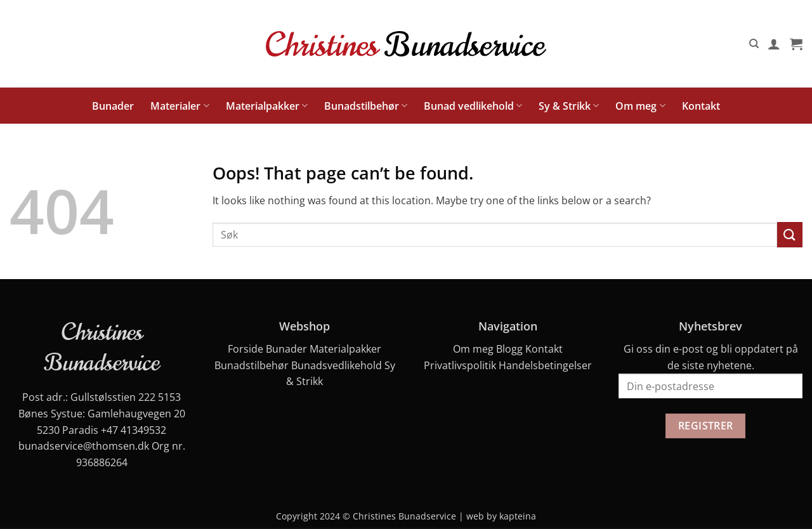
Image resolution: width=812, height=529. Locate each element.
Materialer (180, 106)
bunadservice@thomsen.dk (84, 446)
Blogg (509, 349)
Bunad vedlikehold (473, 106)
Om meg (640, 106)
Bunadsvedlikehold (337, 365)
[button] (774, 44)
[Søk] (754, 44)
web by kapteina (501, 516)
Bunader (113, 106)
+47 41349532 (134, 430)
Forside (246, 349)
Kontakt (701, 106)
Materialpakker (267, 106)
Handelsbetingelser (545, 365)
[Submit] (790, 234)
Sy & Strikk (569, 106)
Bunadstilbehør (366, 106)
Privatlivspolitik (460, 365)
